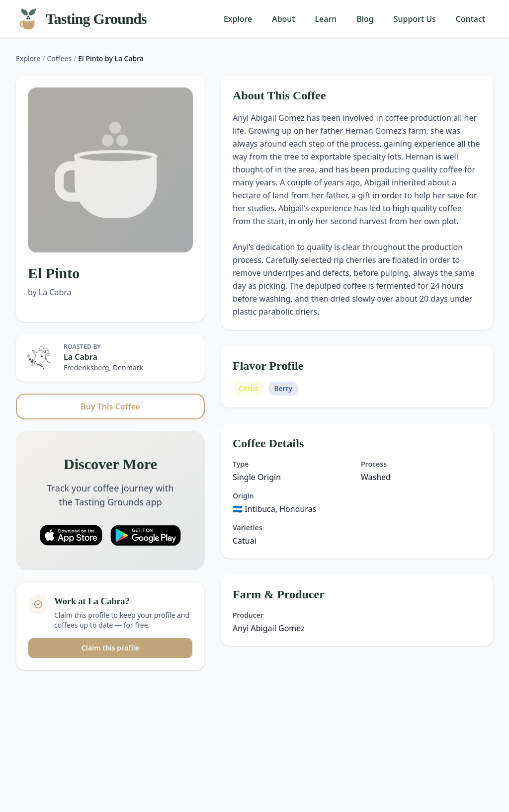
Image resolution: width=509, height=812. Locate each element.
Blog (365, 19)
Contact (470, 19)
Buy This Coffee (110, 406)
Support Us (415, 19)
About (283, 19)
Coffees (59, 58)
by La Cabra (50, 292)
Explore (238, 19)
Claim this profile (110, 648)
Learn (326, 19)
